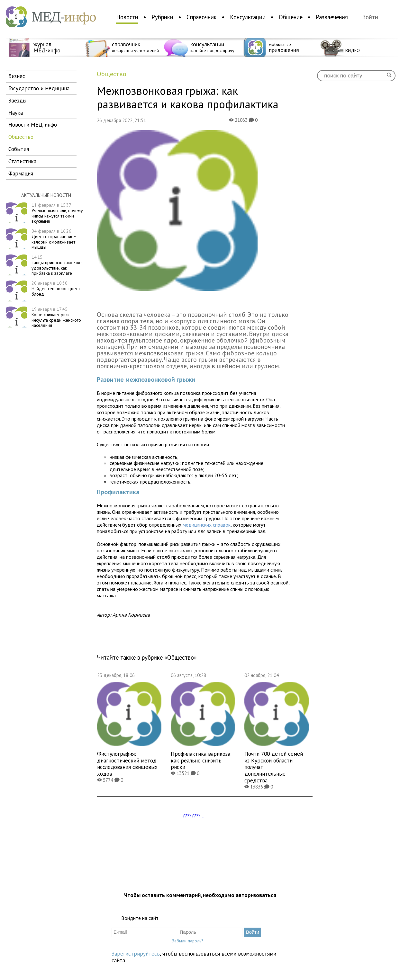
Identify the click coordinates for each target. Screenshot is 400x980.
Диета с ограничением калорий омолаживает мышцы (54, 239)
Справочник (202, 17)
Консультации (248, 17)
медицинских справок (207, 525)
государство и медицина (39, 88)
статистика (22, 161)
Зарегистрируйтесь (136, 953)
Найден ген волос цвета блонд (56, 289)
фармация (21, 173)
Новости (127, 17)
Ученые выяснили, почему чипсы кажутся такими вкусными (57, 213)
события (19, 149)
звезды (17, 100)
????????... (193, 815)
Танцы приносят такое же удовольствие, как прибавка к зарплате (57, 265)
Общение (291, 17)
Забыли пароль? (187, 941)
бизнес (17, 76)
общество (21, 137)
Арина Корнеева (131, 615)
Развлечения (332, 17)
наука (16, 113)
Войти (370, 17)
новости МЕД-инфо (33, 125)
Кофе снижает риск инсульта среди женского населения (56, 317)
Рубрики (162, 17)
